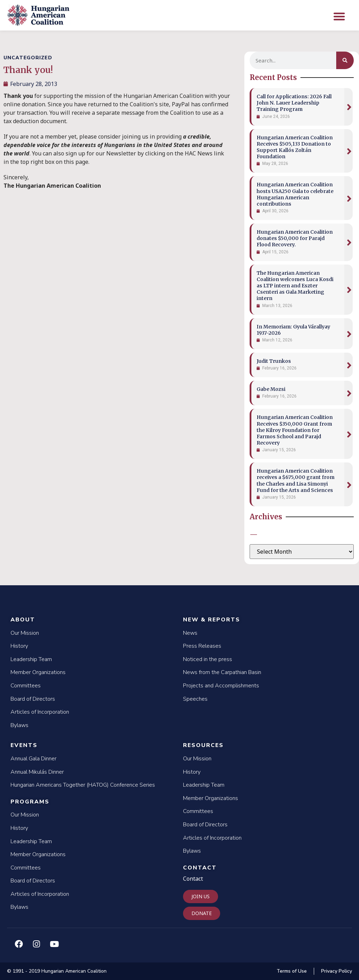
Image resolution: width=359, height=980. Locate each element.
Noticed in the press (208, 659)
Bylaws (19, 725)
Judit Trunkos (274, 361)
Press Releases (202, 646)
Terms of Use (292, 971)
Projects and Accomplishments (221, 686)
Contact (200, 868)
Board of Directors (33, 699)
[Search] (345, 60)
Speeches (195, 699)
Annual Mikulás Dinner (37, 772)
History (19, 646)
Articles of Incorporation (40, 712)
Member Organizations (38, 672)
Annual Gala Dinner (33, 759)
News (190, 633)
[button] (339, 16)
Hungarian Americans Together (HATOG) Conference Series (83, 785)
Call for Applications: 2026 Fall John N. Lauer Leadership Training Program (294, 103)
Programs (30, 802)
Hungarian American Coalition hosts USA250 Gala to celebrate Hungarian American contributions (295, 194)
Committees (26, 686)
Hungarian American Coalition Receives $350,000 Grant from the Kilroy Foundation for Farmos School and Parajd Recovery (295, 430)
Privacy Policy (337, 971)
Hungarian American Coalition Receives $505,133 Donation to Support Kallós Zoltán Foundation (295, 147)
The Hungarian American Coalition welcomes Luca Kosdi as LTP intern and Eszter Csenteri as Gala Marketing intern (295, 286)
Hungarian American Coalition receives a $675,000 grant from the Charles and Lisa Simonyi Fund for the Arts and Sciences (296, 481)
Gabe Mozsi (271, 389)
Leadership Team (31, 659)
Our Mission (25, 633)
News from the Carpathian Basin (222, 672)
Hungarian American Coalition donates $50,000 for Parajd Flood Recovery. (295, 238)
